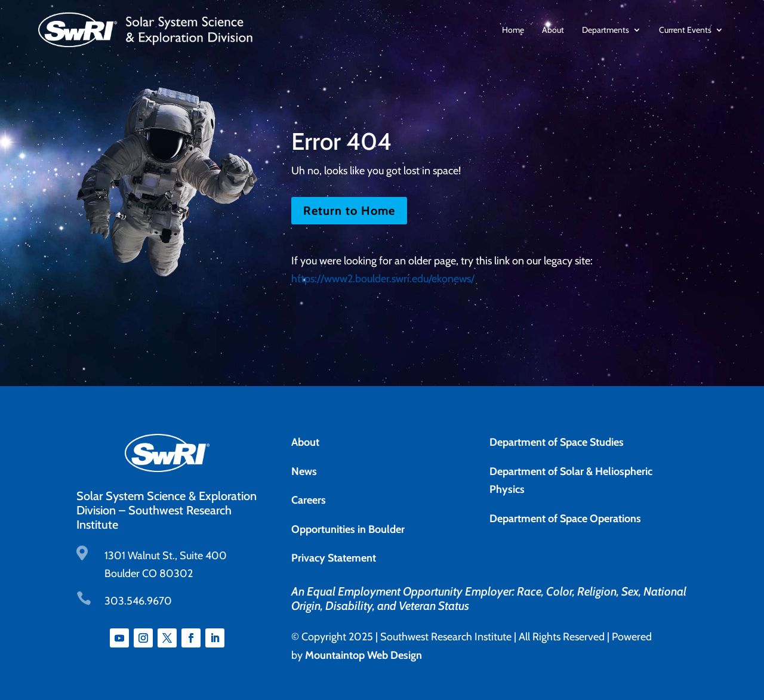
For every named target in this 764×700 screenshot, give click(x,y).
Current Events (685, 30)
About (553, 30)
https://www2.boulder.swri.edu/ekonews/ (383, 279)
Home (513, 30)
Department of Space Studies (557, 442)
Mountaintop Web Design (363, 655)
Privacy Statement (334, 558)
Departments (606, 30)
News (304, 471)
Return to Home (349, 211)
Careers (309, 500)
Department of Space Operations (565, 519)
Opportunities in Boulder (348, 529)
